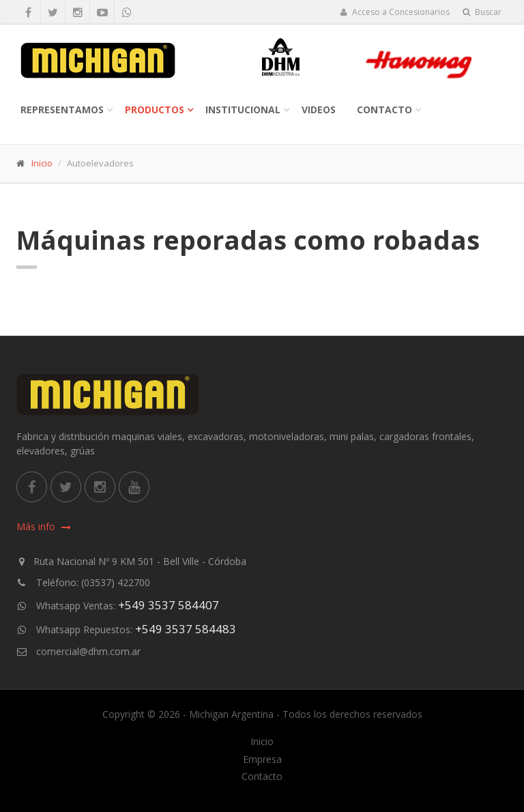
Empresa (262, 759)
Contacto (384, 110)
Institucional (243, 110)
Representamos (62, 110)
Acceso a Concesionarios (395, 12)
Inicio (42, 163)
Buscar (482, 12)
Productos (155, 110)
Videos (319, 110)
